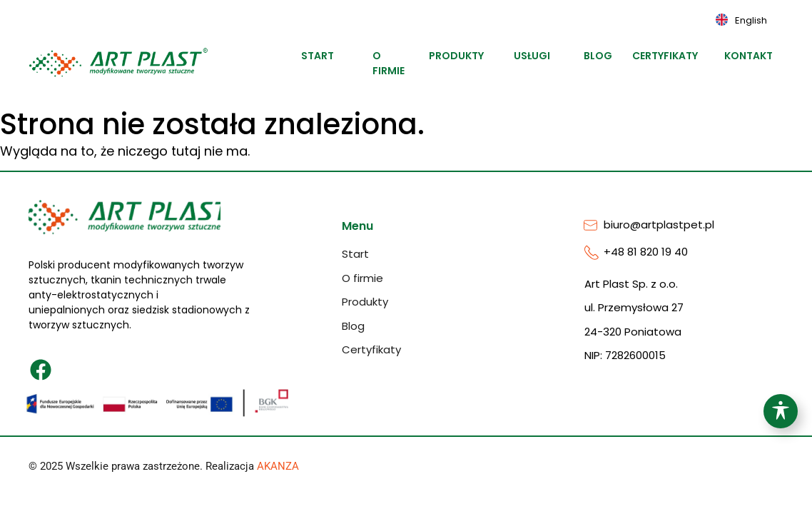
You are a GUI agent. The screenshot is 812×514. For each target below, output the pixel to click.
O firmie (391, 63)
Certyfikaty (677, 56)
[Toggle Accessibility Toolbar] (781, 411)
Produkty (466, 56)
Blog (602, 56)
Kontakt (757, 56)
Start (323, 56)
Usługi (539, 56)
